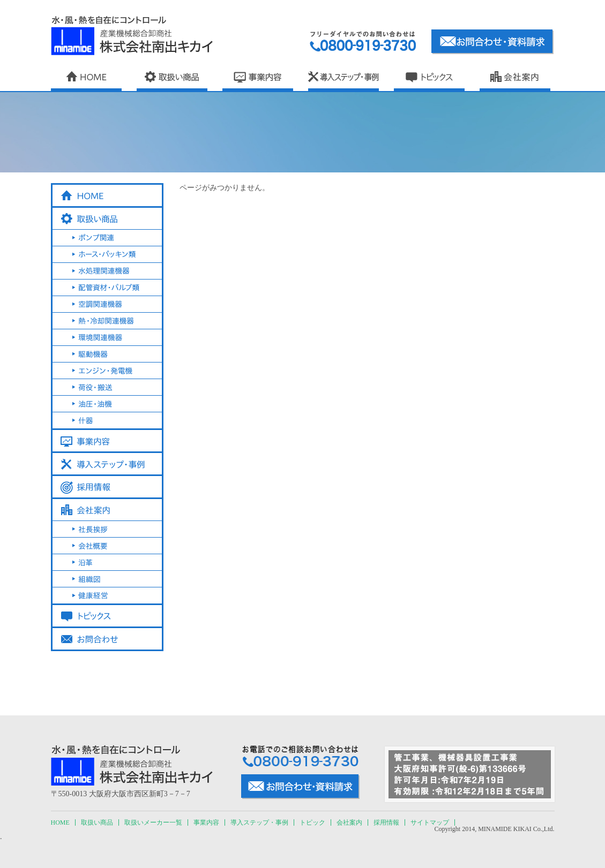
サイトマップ (430, 822)
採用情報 (386, 822)
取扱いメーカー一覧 (153, 822)
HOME (60, 822)
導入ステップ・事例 (259, 822)
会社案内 (349, 822)
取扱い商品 (97, 822)
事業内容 (206, 822)
